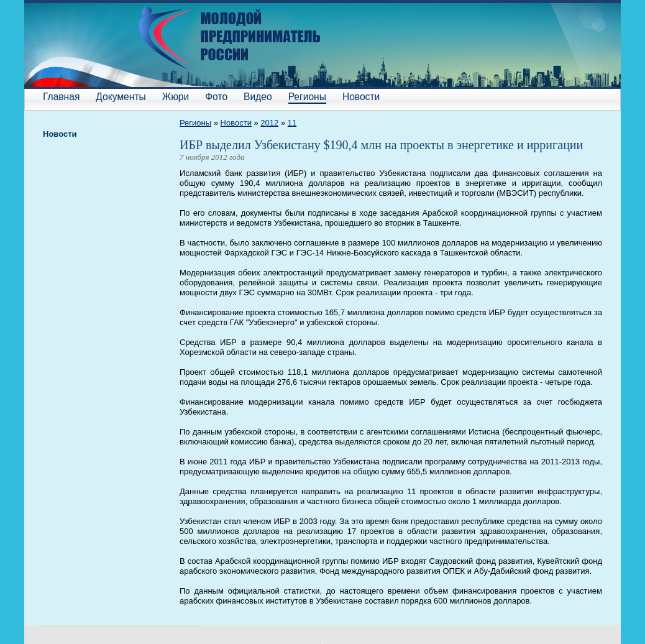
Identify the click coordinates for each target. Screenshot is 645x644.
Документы (121, 97)
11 (292, 123)
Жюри (176, 97)
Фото (216, 97)
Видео (258, 97)
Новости (361, 97)
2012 (269, 123)
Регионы (307, 97)
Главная (61, 97)
